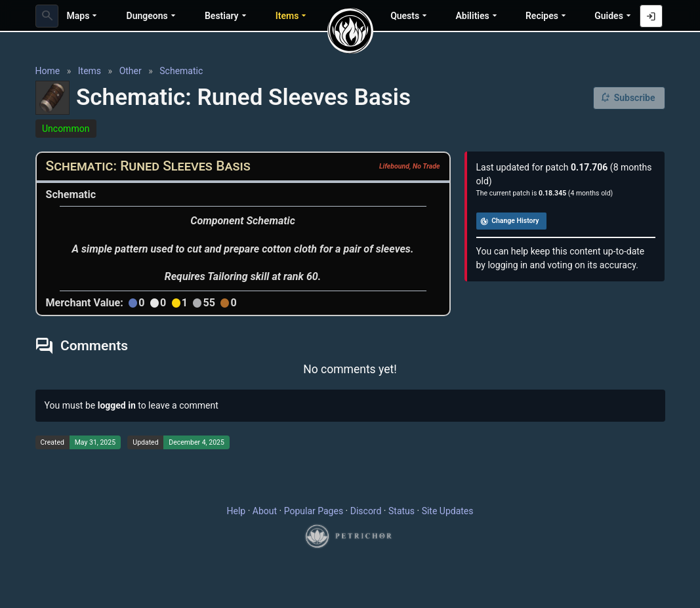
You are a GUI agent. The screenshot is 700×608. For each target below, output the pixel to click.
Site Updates (448, 511)
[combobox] (47, 16)
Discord (366, 511)
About (265, 511)
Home (48, 71)
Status (401, 511)
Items (90, 71)
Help (237, 511)
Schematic (181, 71)
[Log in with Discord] (651, 16)
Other (131, 71)
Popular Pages (314, 511)
